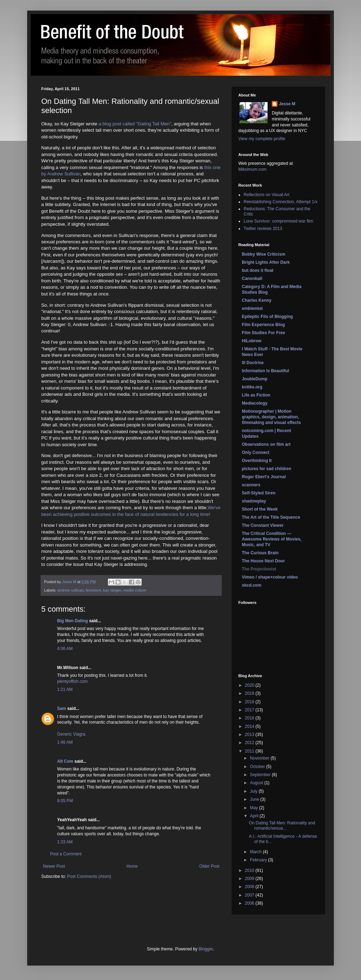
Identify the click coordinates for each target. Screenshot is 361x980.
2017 (250, 710)
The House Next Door (263, 561)
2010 (250, 870)
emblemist (252, 308)
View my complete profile (262, 139)
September (261, 775)
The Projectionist (259, 569)
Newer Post (54, 866)
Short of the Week (260, 509)
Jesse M (287, 104)
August (257, 783)
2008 (250, 887)
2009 (250, 879)
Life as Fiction (256, 395)
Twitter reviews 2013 (263, 229)
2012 (250, 743)
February (259, 860)
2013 (250, 735)
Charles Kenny (257, 300)
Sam (62, 709)
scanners (251, 485)
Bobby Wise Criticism (264, 254)
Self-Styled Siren (259, 493)
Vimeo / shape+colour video (270, 577)
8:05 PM (65, 801)
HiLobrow (252, 341)
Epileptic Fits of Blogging (267, 317)
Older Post (209, 866)
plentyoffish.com (72, 681)
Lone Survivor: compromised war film (278, 221)
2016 (250, 718)
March (256, 852)
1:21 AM (65, 689)
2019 (250, 693)
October (258, 767)
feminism (93, 590)
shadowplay (254, 501)
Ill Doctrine (253, 363)
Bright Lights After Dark (266, 262)
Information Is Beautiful (265, 371)
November (260, 758)
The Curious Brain (260, 553)
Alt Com (65, 761)
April (255, 816)
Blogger (206, 949)
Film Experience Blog (263, 325)
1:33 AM (65, 842)
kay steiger (112, 590)
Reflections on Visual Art (267, 195)
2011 (250, 751)
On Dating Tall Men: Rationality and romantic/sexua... (282, 825)
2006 (250, 903)
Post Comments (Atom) (89, 876)
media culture (135, 590)
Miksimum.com (252, 169)
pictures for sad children (267, 469)
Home (132, 866)
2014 (250, 726)
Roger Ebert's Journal (264, 477)
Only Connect (256, 452)
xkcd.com (252, 585)
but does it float (258, 270)
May (255, 808)
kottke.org (252, 387)
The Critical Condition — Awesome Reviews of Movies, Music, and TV (272, 539)
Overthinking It (257, 461)
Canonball (252, 279)
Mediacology (255, 403)
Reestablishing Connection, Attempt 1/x (280, 202)
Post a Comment (66, 854)
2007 (250, 895)
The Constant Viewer (263, 525)
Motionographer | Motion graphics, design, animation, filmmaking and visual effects (271, 417)
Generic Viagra (71, 734)
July (254, 791)
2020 (250, 685)
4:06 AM (65, 649)
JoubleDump (255, 379)
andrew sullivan (71, 590)
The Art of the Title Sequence (271, 517)
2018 (250, 702)
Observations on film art (266, 444)
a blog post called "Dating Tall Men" (135, 124)
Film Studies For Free (264, 333)
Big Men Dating (72, 621)
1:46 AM (65, 742)
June (255, 799)
